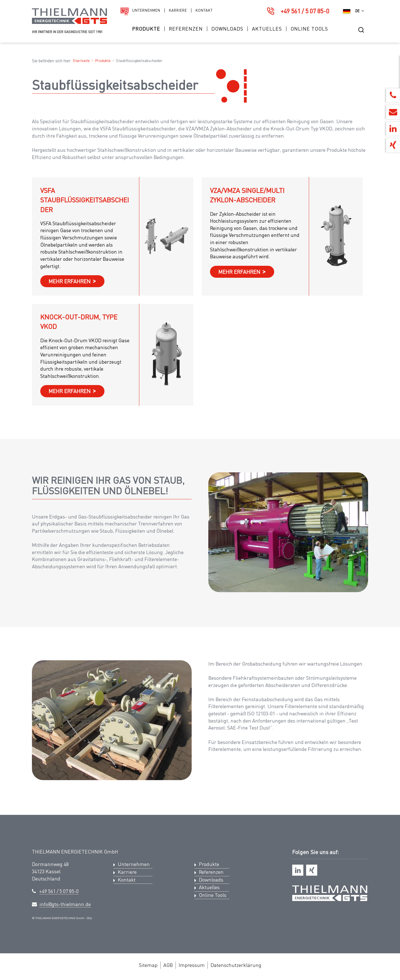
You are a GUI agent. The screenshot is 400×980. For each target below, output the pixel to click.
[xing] (312, 870)
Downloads (227, 29)
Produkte (146, 29)
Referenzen (186, 29)
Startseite (81, 60)
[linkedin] (298, 870)
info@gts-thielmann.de (65, 904)
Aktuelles (267, 29)
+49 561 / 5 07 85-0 (305, 11)
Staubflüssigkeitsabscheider (139, 60)
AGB (168, 965)
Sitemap (148, 965)
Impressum (192, 965)
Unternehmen (146, 10)
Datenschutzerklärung (236, 965)
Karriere (178, 10)
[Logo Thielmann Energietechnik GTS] (69, 22)
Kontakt (204, 10)
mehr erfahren (70, 281)
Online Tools (309, 29)
